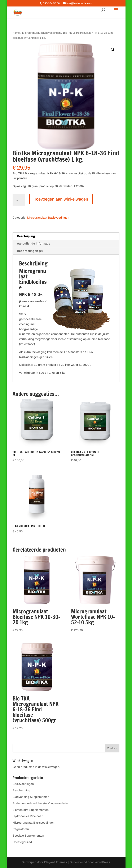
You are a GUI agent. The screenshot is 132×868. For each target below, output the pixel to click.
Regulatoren (21, 829)
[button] (113, 50)
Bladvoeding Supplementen (31, 797)
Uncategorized (22, 842)
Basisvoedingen (23, 784)
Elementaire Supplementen (31, 810)
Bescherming (21, 790)
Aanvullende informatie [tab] (34, 243)
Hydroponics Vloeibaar (28, 816)
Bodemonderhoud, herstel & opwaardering (41, 803)
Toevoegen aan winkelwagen (61, 199)
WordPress (102, 862)
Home (16, 33)
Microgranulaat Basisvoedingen (41, 33)
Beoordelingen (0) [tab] (30, 251)
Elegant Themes (56, 862)
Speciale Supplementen (28, 836)
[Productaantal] (19, 200)
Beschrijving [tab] (26, 236)
